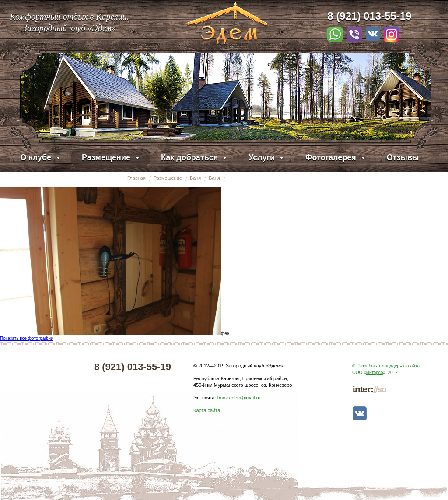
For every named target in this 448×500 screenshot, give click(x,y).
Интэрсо (375, 372)
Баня (195, 178)
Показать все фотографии (27, 338)
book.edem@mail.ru (239, 398)
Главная (136, 178)
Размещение (168, 178)
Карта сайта (207, 410)
